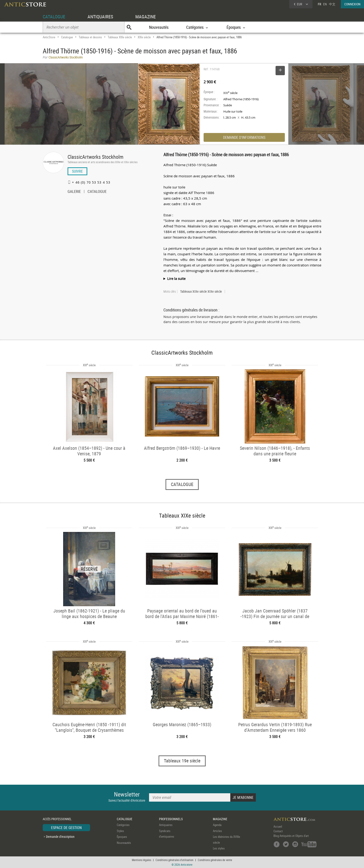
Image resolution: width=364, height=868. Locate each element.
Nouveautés (159, 27)
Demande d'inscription (60, 837)
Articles (217, 831)
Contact (278, 831)
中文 (332, 4)
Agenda (217, 825)
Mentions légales (141, 860)
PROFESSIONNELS (171, 819)
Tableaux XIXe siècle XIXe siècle (201, 291)
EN (325, 4)
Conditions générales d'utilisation (174, 860)
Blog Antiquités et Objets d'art (291, 836)
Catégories (123, 825)
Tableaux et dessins (90, 37)
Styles (120, 831)
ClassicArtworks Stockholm (96, 157)
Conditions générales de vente (215, 860)
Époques (122, 837)
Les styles (219, 848)
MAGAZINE (146, 17)
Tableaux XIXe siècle (120, 37)
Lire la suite (176, 279)
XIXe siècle (144, 37)
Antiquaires (166, 825)
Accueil (278, 826)
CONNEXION (352, 4)
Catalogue (67, 37)
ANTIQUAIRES (100, 17)
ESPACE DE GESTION (66, 828)
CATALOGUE (54, 17)
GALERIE (74, 192)
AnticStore (49, 37)
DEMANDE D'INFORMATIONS (244, 137)
